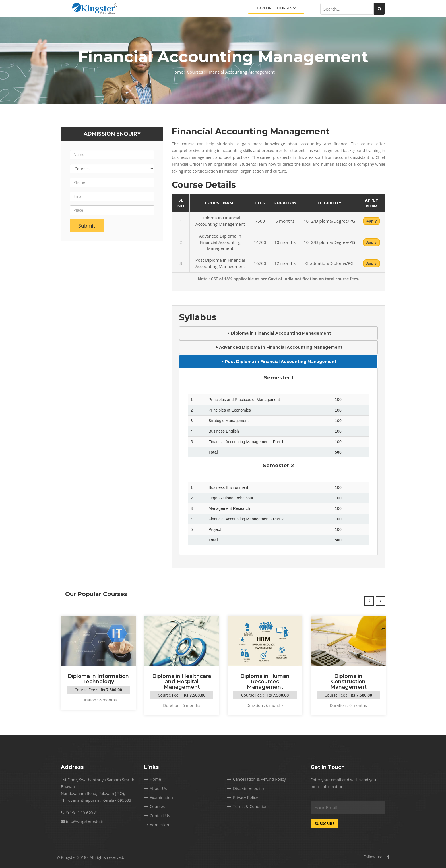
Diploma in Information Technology (98, 679)
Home (178, 72)
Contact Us (157, 816)
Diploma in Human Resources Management (265, 682)
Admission (157, 825)
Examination (159, 797)
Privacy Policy (242, 797)
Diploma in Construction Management (348, 682)
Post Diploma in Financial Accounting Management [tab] (278, 362)
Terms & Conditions (248, 806)
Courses (196, 72)
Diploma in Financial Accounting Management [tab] (279, 333)
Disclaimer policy (246, 788)
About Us (156, 788)
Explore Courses (276, 8)
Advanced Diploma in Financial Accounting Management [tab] (278, 347)
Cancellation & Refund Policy (257, 779)
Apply (372, 221)
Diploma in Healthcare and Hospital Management (182, 682)
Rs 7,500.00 (111, 690)
